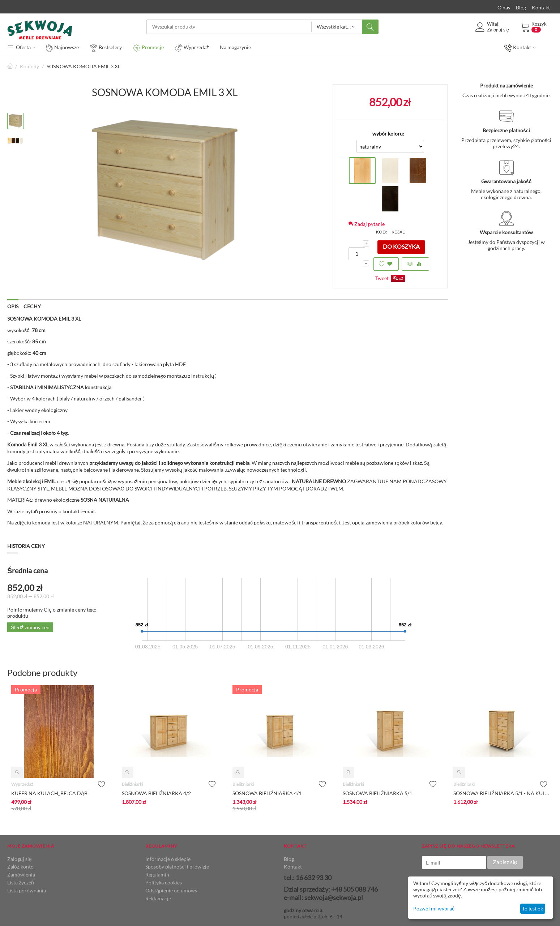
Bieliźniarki (132, 784)
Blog (521, 7)
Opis (13, 306)
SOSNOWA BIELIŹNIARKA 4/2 (157, 793)
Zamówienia (21, 874)
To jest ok (533, 908)
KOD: (381, 232)
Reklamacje (158, 898)
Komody (29, 66)
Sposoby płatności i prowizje (177, 867)
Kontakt (541, 7)
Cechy (32, 306)
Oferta (21, 47)
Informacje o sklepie (168, 859)
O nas (504, 7)
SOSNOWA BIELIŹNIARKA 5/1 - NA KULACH (501, 793)
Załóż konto (20, 867)
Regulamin (157, 874)
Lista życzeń (21, 882)
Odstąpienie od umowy (171, 890)
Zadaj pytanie (367, 224)
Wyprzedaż (22, 784)
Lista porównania (27, 890)
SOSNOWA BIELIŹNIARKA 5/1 (377, 793)
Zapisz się (505, 862)
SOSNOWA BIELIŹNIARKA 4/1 (267, 793)
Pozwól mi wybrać (434, 908)
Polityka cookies (164, 882)
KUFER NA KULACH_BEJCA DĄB (49, 793)
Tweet (382, 278)
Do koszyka (401, 246)
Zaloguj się (20, 859)
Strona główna (10, 66)
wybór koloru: (388, 134)
